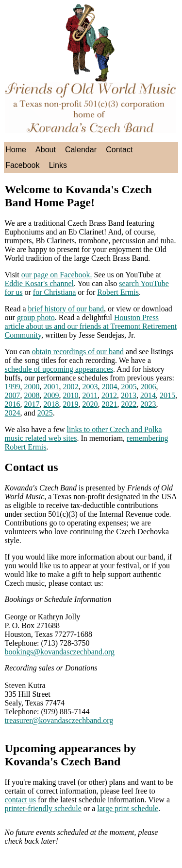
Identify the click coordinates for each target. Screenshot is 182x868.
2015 (167, 395)
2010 (71, 395)
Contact (119, 150)
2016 (13, 404)
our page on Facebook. (57, 275)
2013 (129, 395)
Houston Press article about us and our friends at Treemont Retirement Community (91, 326)
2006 (149, 387)
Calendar (81, 150)
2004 (110, 387)
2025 (45, 413)
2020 (90, 404)
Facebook (22, 165)
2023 (149, 404)
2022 (129, 404)
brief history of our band (66, 309)
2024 (13, 413)
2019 (71, 404)
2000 (32, 387)
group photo (36, 317)
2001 (51, 387)
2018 (51, 404)
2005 (129, 387)
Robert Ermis (118, 292)
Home (16, 150)
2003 (90, 387)
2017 (32, 404)
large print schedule (128, 808)
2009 (51, 395)
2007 (13, 395)
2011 (90, 395)
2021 (110, 404)
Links (58, 165)
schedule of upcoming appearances (59, 369)
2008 (32, 395)
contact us (20, 800)
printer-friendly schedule (43, 808)
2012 (109, 395)
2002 (71, 387)
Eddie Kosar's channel (39, 283)
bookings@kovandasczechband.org (60, 652)
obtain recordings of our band (78, 352)
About (46, 150)
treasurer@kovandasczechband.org (59, 720)
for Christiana (54, 292)
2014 (148, 395)
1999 (13, 387)
